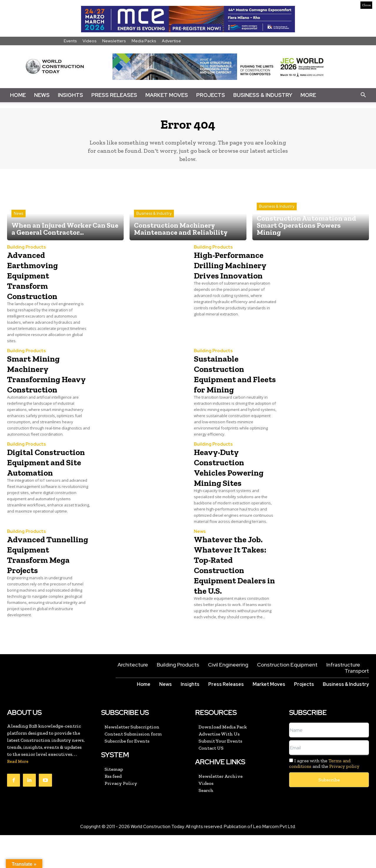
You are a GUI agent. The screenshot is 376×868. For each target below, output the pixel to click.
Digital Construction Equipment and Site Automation (45, 481)
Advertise (171, 41)
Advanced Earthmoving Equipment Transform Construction (38, 279)
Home (18, 95)
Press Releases (114, 95)
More (308, 95)
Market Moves (167, 95)
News (42, 95)
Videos (90, 41)
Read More (18, 794)
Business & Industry (263, 95)
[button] (363, 95)
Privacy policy (344, 799)
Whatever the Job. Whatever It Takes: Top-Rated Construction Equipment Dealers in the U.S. (235, 589)
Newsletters (114, 41)
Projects (211, 95)
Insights (70, 95)
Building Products (26, 251)
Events (70, 41)
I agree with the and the (324, 796)
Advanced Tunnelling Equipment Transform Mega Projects (46, 584)
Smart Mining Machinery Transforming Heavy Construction (40, 382)
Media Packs (144, 41)
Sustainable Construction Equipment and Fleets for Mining (234, 377)
